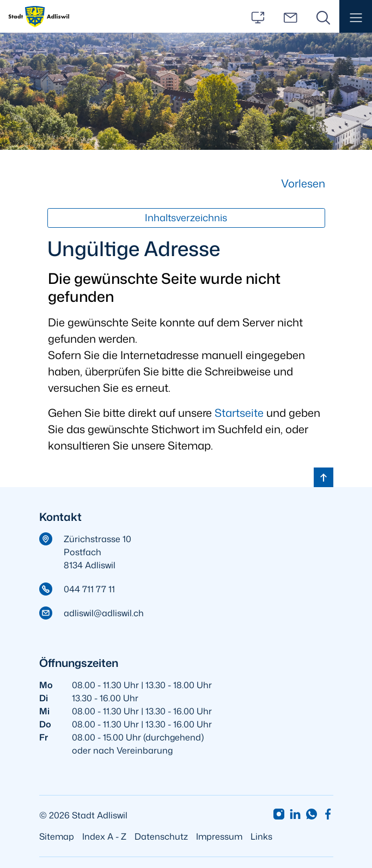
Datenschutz (161, 836)
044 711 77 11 (89, 589)
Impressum (219, 836)
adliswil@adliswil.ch (104, 613)
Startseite (239, 412)
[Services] (258, 16)
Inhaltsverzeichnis (186, 218)
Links (261, 836)
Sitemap (57, 836)
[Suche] (323, 16)
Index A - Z (104, 836)
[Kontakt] (290, 16)
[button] (356, 16)
